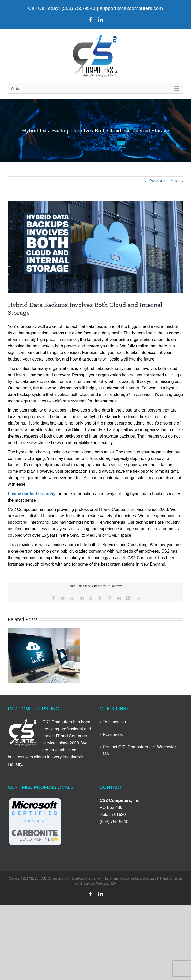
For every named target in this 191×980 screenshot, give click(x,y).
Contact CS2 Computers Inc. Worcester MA (139, 750)
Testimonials (114, 722)
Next (175, 181)
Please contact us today (32, 494)
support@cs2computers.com (131, 8)
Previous (157, 181)
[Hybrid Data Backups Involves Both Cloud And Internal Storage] (95, 247)
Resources (113, 734)
